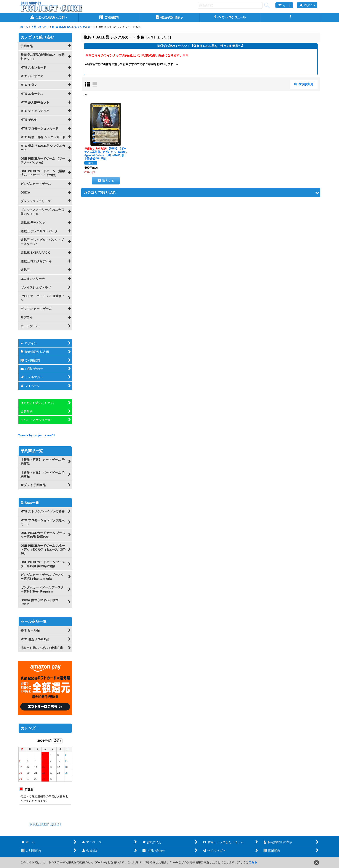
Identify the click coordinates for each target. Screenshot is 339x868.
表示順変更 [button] (304, 84)
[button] (291, 17)
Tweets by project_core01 (37, 435)
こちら (253, 862)
